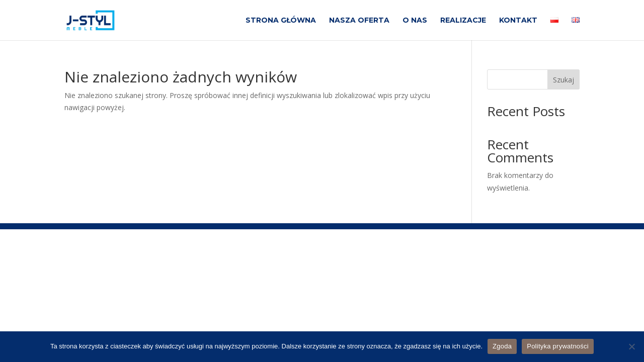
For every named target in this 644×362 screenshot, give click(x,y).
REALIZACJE (463, 21)
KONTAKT (518, 21)
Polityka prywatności (558, 346)
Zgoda (502, 346)
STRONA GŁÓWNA (281, 21)
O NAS (415, 21)
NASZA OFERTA (359, 21)
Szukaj (563, 80)
